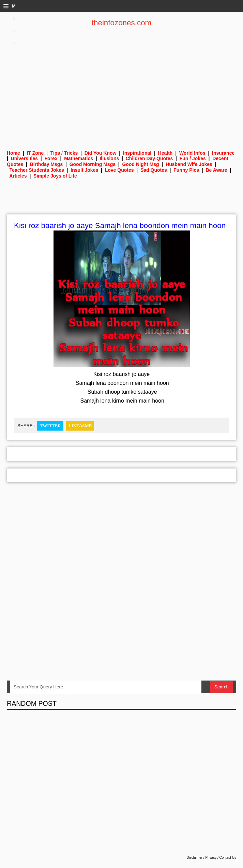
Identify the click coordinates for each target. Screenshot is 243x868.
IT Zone (35, 153)
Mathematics (79, 158)
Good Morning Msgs (93, 164)
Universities (24, 158)
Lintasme (80, 426)
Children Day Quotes (149, 158)
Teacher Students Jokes (37, 170)
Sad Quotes (154, 170)
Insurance (223, 153)
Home (13, 153)
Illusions (109, 158)
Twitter (50, 426)
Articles (18, 176)
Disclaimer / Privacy (201, 858)
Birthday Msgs (46, 164)
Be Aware (216, 170)
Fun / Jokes (193, 158)
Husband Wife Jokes (189, 164)
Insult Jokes (84, 170)
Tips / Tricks (64, 153)
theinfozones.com (122, 23)
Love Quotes (119, 170)
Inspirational (137, 153)
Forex (51, 158)
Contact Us (228, 858)
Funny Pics (186, 170)
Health (165, 153)
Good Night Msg (140, 164)
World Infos (192, 153)
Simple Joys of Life (55, 176)
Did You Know (101, 153)
